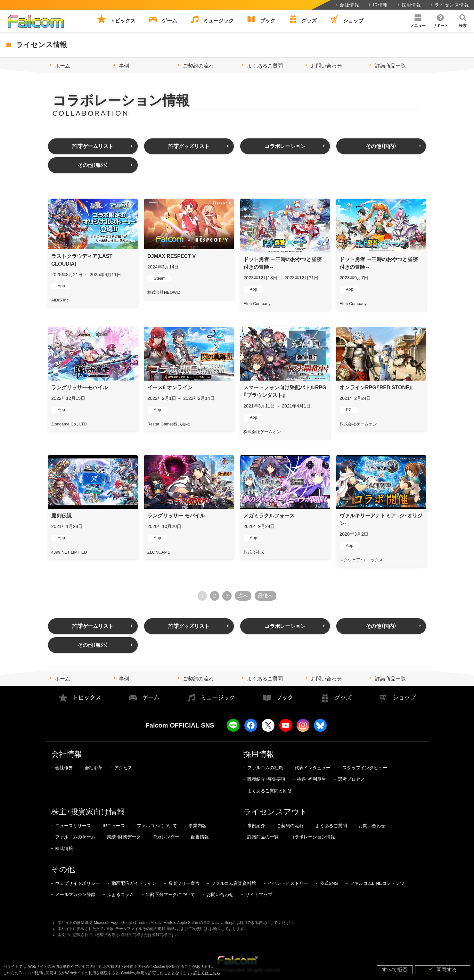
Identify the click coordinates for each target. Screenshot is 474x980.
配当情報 (200, 837)
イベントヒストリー (288, 883)
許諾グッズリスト (189, 146)
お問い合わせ (326, 66)
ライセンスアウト (275, 812)
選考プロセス (351, 779)
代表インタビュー (313, 768)
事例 (124, 66)
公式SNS (329, 883)
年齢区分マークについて (170, 894)
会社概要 (64, 768)
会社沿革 (94, 768)
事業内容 (198, 826)
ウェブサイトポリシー (78, 883)
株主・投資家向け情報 (88, 812)
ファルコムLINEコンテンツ (377, 883)
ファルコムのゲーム (75, 837)
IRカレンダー (166, 837)
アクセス (123, 768)
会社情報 (347, 5)
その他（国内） (381, 146)
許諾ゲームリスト (93, 146)
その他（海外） (93, 165)
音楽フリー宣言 (184, 883)
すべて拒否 (395, 970)
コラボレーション (285, 146)
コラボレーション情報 (313, 837)
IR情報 (378, 5)
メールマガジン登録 (75, 894)
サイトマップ (259, 894)
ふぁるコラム (120, 894)
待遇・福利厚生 (311, 779)
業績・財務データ (124, 837)
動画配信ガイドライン (134, 883)
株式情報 (64, 848)
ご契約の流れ (198, 66)
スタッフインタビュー (365, 768)
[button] (418, 21)
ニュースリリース (73, 826)
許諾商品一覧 (390, 66)
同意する (443, 969)
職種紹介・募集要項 (266, 779)
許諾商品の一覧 (263, 837)
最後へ (266, 596)
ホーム (62, 66)
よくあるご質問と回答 (270, 791)
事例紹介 (256, 826)
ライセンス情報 (449, 5)
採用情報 (409, 5)
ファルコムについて (157, 826)
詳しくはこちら (207, 973)
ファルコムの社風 (265, 768)
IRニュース (114, 826)
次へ (243, 596)
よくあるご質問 (265, 66)
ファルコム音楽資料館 (233, 883)
